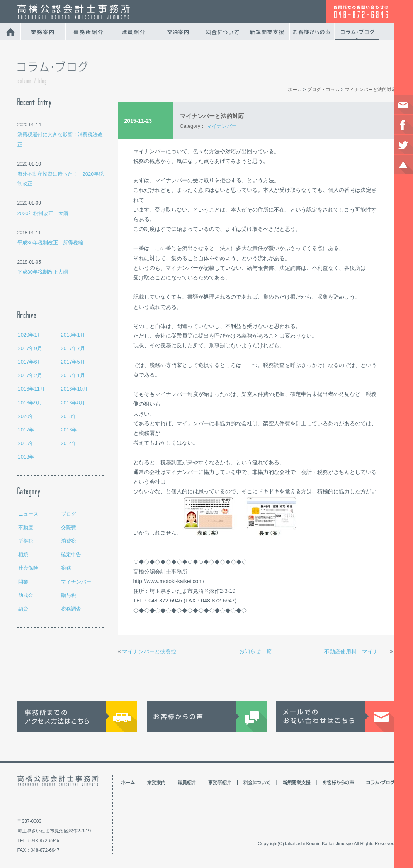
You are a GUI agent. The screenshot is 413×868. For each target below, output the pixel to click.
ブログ (69, 514)
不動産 (26, 527)
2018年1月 (73, 335)
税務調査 (71, 609)
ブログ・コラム (323, 90)
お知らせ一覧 (255, 651)
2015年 (26, 443)
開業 (23, 582)
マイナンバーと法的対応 (371, 90)
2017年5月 (73, 362)
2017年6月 (30, 362)
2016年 (69, 430)
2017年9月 (30, 348)
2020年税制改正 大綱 (43, 213)
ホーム (295, 90)
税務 (66, 568)
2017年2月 (30, 375)
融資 (23, 609)
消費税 (69, 541)
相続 (23, 554)
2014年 (69, 443)
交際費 (69, 527)
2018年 (69, 416)
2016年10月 (74, 389)
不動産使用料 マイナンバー (356, 651)
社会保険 (28, 568)
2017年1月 (73, 375)
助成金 (26, 595)
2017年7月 (73, 348)
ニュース (28, 514)
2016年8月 (73, 403)
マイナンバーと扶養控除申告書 (154, 651)
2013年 (26, 457)
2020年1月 (30, 335)
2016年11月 (31, 389)
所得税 (26, 541)
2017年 (26, 430)
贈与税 (69, 595)
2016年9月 (30, 403)
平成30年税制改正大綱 (43, 272)
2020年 (26, 416)
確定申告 (71, 554)
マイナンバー (76, 582)
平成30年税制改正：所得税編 (50, 243)
